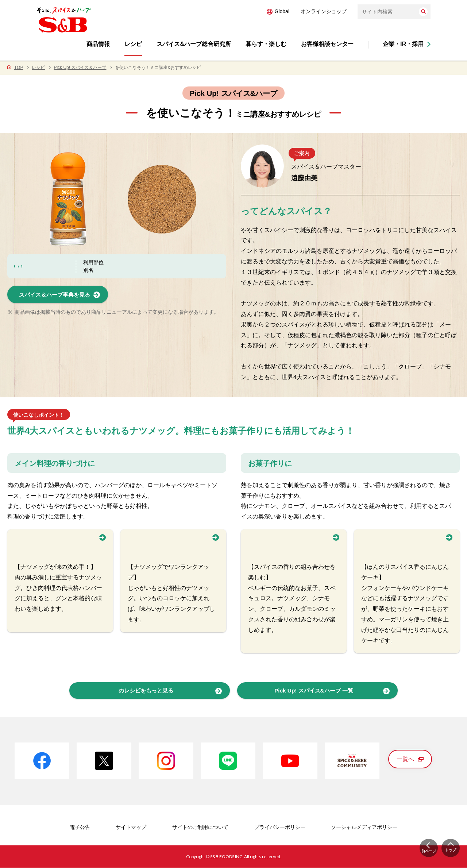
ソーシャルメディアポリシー (364, 828)
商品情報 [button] (98, 44)
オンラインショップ (324, 11)
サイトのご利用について (200, 828)
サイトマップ (131, 828)
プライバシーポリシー (280, 828)
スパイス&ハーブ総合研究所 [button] (194, 44)
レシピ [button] (133, 44)
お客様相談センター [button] (327, 44)
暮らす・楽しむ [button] (266, 44)
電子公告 (80, 828)
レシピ (38, 67)
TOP (19, 67)
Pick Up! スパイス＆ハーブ (80, 67)
